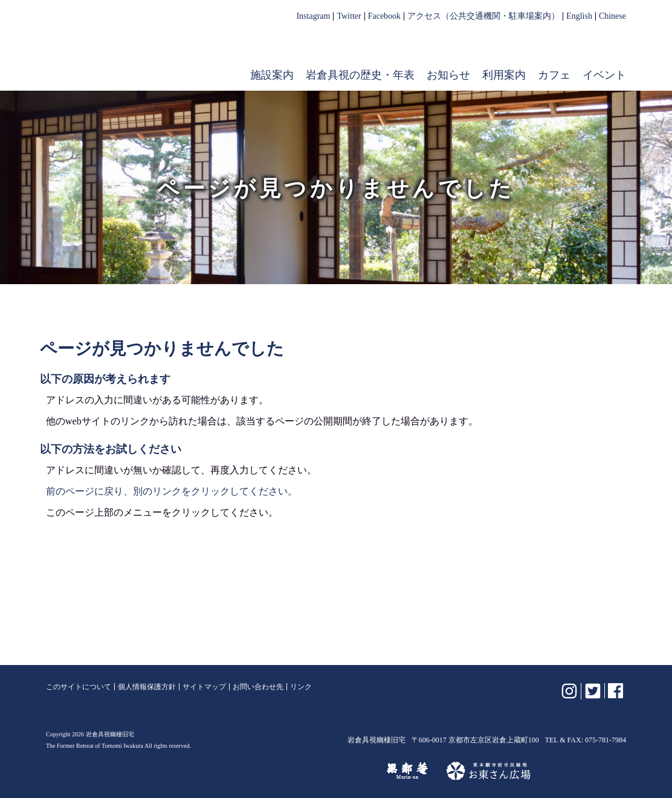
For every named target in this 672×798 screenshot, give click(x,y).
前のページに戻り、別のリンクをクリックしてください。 (172, 491)
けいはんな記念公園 (316, 771)
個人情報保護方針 (147, 687)
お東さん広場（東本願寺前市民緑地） (489, 771)
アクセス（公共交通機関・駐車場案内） (483, 16)
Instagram (313, 16)
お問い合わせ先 (258, 687)
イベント (604, 75)
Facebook (384, 16)
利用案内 (504, 75)
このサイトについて (79, 687)
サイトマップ (204, 687)
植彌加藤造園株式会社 (193, 771)
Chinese (612, 16)
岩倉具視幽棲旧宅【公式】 (123, 52)
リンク (301, 687)
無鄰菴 (407, 771)
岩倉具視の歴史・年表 (360, 75)
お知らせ (448, 75)
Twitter (349, 16)
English (579, 16)
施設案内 (272, 75)
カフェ (554, 75)
